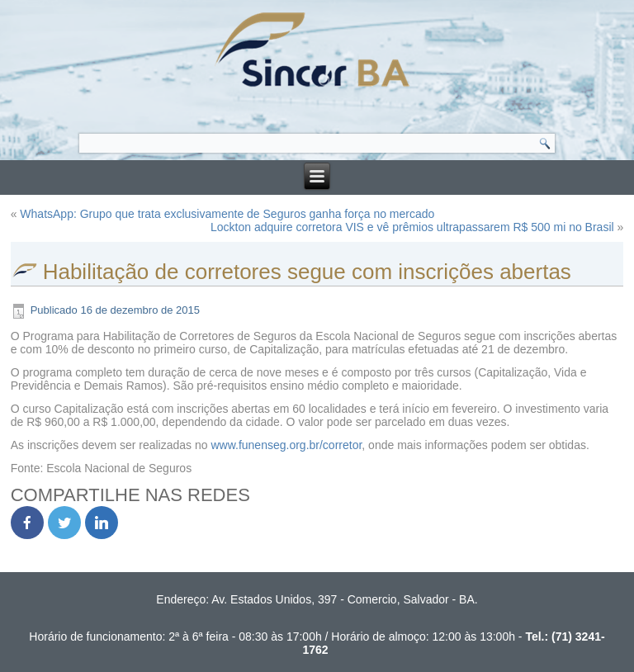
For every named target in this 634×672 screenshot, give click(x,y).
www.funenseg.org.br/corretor (286, 445)
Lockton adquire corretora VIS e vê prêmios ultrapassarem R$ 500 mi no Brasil (412, 227)
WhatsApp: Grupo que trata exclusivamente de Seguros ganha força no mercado (227, 214)
